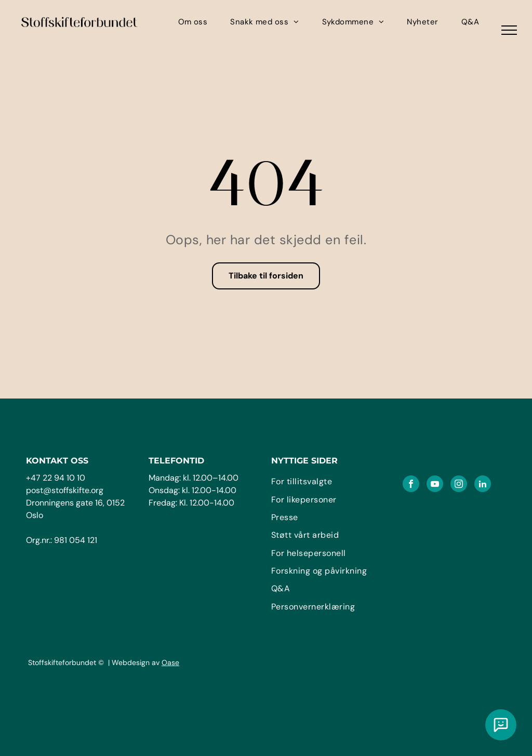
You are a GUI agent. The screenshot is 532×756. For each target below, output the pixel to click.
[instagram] (459, 485)
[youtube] (435, 485)
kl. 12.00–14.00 (211, 478)
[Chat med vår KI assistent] (501, 725)
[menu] (509, 30)
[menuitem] (193, 22)
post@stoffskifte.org (65, 490)
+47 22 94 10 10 (56, 478)
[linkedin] (483, 485)
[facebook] (411, 485)
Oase (170, 662)
